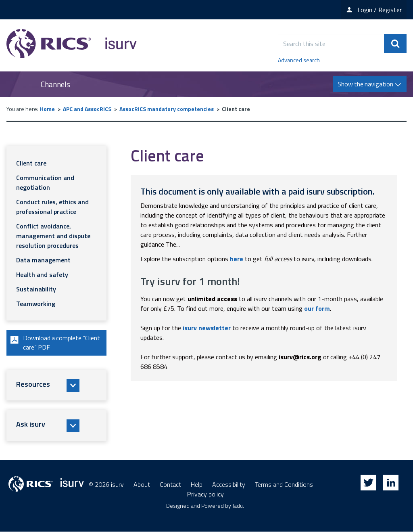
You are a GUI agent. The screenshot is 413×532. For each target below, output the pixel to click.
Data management (43, 260)
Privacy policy (205, 494)
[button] (56, 386)
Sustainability (36, 289)
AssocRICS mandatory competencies (167, 109)
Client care (31, 163)
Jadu (238, 506)
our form (317, 308)
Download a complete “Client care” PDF (55, 343)
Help (197, 485)
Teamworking (36, 304)
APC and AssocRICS (87, 109)
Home (47, 109)
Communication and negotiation (45, 182)
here (237, 259)
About (142, 485)
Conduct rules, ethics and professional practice (52, 207)
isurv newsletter (207, 328)
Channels (55, 84)
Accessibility (229, 485)
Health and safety (42, 274)
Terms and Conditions (284, 485)
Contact (170, 485)
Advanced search (299, 60)
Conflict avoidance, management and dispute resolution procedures (53, 236)
